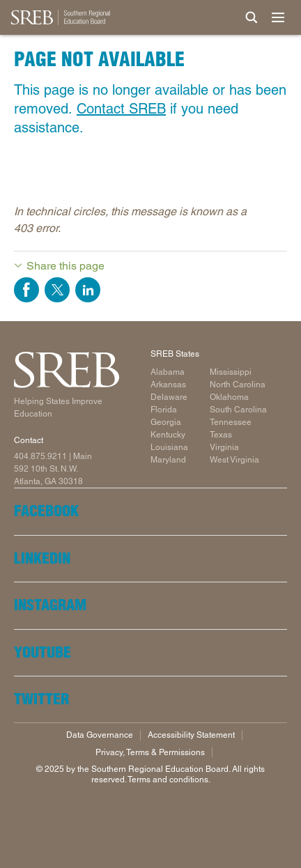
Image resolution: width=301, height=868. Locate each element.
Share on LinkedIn (88, 290)
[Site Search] (252, 17)
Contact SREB (121, 109)
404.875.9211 (40, 456)
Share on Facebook (26, 290)
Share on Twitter (57, 290)
